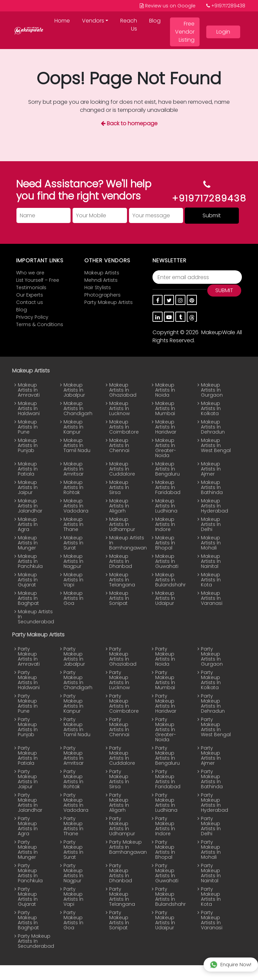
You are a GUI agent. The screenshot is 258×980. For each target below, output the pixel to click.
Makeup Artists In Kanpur (73, 427)
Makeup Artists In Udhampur (122, 524)
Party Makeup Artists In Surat (73, 850)
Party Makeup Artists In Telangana (122, 897)
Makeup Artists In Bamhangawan (124, 543)
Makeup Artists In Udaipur (165, 598)
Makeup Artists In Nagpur (73, 561)
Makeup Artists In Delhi (211, 524)
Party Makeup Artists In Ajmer (211, 756)
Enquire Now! (230, 964)
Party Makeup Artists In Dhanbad (121, 873)
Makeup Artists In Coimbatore (124, 427)
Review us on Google (168, 6)
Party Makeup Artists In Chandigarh (78, 680)
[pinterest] (192, 300)
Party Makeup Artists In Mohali (211, 850)
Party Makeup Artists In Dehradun (213, 704)
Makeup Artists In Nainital (211, 561)
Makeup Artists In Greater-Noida (166, 448)
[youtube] (169, 317)
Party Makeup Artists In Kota (211, 897)
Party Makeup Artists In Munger (28, 850)
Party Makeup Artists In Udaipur (165, 920)
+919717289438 (226, 6)
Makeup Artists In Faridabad (168, 487)
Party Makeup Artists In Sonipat (119, 920)
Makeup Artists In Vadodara (76, 506)
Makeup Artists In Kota (211, 580)
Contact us (30, 302)
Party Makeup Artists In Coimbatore (124, 704)
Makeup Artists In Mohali (211, 543)
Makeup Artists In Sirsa (119, 487)
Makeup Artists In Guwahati (167, 561)
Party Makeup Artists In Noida (165, 657)
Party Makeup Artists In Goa (73, 920)
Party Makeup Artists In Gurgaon (212, 657)
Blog (155, 21)
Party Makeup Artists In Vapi (73, 897)
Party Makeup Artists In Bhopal (165, 850)
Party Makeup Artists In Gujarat (28, 897)
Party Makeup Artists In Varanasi (212, 920)
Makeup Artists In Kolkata (211, 409)
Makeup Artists (102, 273)
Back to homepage (129, 123)
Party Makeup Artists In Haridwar (166, 704)
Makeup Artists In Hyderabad (214, 506)
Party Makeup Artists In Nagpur (73, 873)
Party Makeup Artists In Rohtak (73, 779)
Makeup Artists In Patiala (28, 469)
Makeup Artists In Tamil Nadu (77, 446)
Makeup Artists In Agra (28, 524)
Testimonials (31, 288)
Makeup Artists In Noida (165, 390)
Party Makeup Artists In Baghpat (28, 920)
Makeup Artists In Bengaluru (167, 469)
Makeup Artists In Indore (165, 524)
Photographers (102, 295)
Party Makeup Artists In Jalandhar (30, 803)
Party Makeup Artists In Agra (28, 826)
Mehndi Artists (101, 280)
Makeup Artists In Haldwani (29, 409)
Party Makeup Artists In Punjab (28, 727)
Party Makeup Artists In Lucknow (119, 680)
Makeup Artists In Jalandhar (30, 506)
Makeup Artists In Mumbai (165, 409)
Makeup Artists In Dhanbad (121, 561)
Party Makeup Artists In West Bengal (216, 727)
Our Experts (30, 295)
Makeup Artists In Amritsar (74, 469)
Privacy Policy (32, 317)
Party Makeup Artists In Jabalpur (74, 657)
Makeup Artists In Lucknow (119, 409)
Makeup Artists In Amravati (29, 390)
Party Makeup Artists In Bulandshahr (170, 897)
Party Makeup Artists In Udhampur (122, 826)
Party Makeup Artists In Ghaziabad (123, 657)
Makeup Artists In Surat (73, 543)
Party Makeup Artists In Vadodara (76, 803)
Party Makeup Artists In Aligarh (119, 803)
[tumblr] (180, 317)
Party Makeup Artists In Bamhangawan (124, 847)
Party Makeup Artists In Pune (28, 704)
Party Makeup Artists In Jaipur (28, 779)
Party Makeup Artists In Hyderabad (214, 803)
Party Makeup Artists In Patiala (28, 756)
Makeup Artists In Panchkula (30, 561)
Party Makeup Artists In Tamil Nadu (77, 727)
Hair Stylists (98, 288)
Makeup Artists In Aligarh (119, 506)
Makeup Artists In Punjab (28, 446)
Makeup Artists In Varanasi (212, 598)
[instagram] (180, 300)
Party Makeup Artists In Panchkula (30, 873)
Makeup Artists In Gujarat (28, 580)
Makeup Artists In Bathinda (212, 487)
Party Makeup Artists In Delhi (211, 826)
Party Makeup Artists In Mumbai (165, 680)
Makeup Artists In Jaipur (28, 487)
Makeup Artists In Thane (73, 524)
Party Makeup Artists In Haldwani (29, 680)
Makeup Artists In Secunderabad (33, 617)
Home (62, 21)
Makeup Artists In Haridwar (166, 427)
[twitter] (169, 300)
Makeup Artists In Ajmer (211, 469)
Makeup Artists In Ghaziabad (123, 390)
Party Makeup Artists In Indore (165, 826)
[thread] (192, 317)
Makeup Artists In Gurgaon (212, 390)
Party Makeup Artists (109, 302)
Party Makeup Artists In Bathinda (212, 779)
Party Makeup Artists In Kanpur (73, 704)
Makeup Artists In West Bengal (216, 446)
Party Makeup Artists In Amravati (29, 657)
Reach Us (129, 25)
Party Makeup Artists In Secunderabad (33, 941)
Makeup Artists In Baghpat (28, 598)
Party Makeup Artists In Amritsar (74, 756)
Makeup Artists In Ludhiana (166, 506)
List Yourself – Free (38, 280)
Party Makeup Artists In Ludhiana (166, 803)
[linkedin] (158, 317)
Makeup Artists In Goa (73, 598)
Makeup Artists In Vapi (73, 580)
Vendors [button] (93, 21)
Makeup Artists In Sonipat (119, 598)
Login (223, 32)
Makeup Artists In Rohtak (73, 487)
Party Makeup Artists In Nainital (211, 873)
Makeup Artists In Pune (28, 427)
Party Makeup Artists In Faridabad (168, 779)
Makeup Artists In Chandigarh (78, 409)
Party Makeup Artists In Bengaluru (167, 756)
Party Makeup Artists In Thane (73, 826)
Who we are (30, 273)
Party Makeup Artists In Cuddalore (122, 756)
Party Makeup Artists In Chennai (119, 727)
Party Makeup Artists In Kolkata (211, 680)
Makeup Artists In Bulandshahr (170, 580)
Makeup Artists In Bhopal (165, 543)
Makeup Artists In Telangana (122, 580)
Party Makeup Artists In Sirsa (119, 779)
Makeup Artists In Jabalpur (74, 390)
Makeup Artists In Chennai (119, 446)
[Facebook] (158, 300)
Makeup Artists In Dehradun (213, 427)
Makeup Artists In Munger (28, 543)
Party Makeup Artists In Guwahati (167, 873)
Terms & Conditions (40, 325)
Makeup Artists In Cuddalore (122, 469)
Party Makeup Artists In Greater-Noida (166, 730)
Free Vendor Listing (185, 32)
